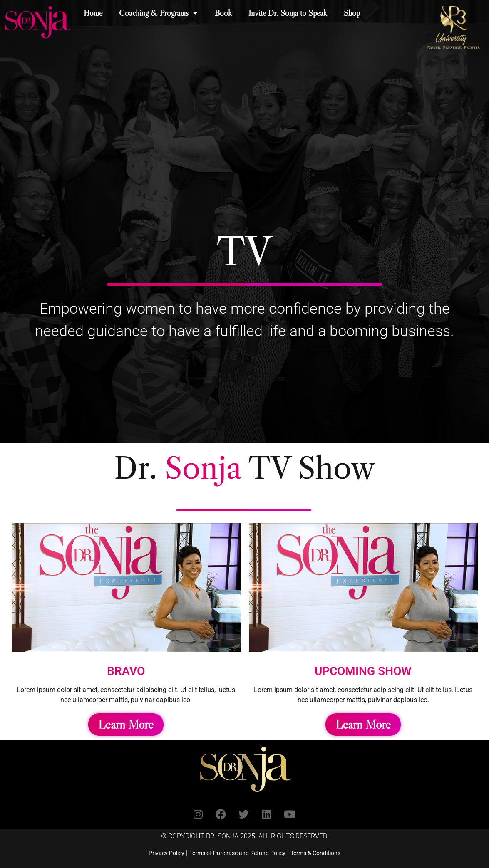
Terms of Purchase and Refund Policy (237, 853)
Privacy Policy (166, 853)
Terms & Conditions (315, 853)
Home (93, 13)
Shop (352, 13)
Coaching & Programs (159, 13)
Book (223, 13)
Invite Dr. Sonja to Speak (288, 13)
